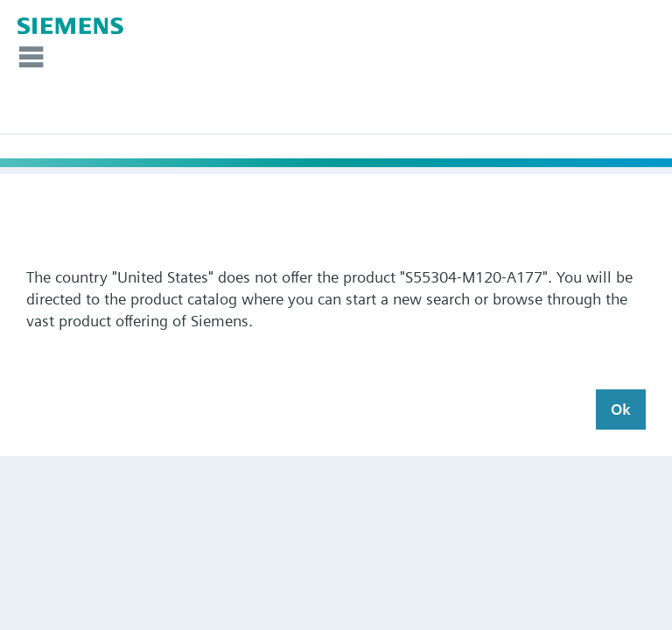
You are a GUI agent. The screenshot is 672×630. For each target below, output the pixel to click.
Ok (621, 409)
